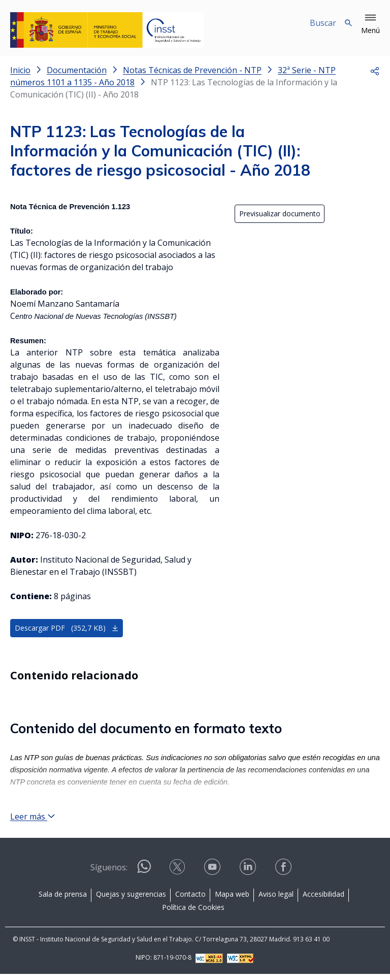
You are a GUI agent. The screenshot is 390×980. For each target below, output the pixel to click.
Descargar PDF (67, 628)
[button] (370, 24)
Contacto (190, 900)
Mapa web (232, 900)
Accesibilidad (323, 900)
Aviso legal (276, 900)
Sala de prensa (63, 900)
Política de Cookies (193, 913)
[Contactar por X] (178, 876)
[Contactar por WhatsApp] (144, 877)
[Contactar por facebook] (284, 876)
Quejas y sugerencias (131, 900)
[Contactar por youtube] (213, 876)
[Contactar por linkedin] (249, 876)
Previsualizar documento (280, 214)
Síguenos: (109, 873)
